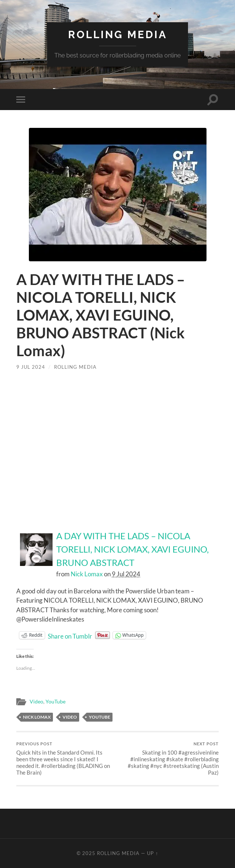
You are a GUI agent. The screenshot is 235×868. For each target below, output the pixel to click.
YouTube (56, 702)
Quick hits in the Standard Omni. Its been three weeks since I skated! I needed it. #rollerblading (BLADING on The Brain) (66, 758)
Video (36, 702)
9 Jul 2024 (31, 367)
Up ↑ (152, 853)
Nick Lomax (87, 574)
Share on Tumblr (70, 635)
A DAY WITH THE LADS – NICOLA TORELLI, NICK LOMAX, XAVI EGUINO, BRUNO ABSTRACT (132, 549)
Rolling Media (118, 35)
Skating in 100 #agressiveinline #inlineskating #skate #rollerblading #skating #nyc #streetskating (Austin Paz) (169, 758)
